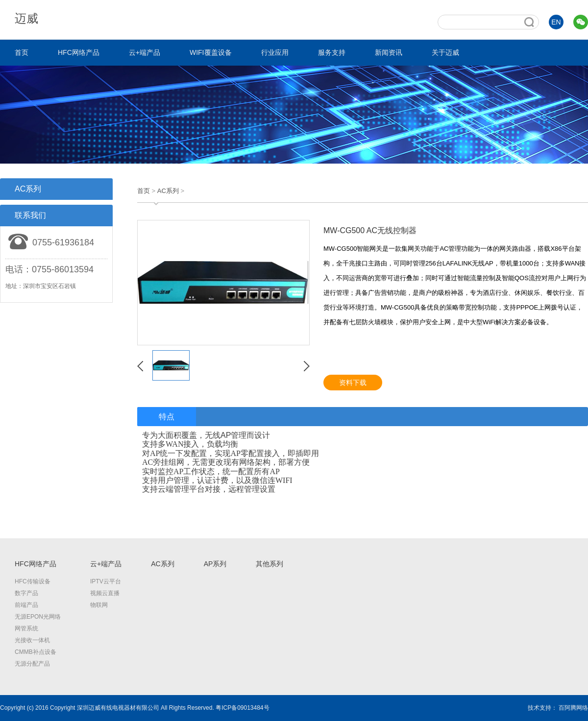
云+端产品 (145, 52)
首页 (22, 52)
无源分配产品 (32, 664)
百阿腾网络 (573, 708)
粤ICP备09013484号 (242, 708)
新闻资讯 (389, 52)
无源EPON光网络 (38, 617)
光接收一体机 (32, 640)
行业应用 (275, 52)
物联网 (99, 605)
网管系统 (26, 628)
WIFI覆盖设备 (211, 52)
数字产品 (26, 593)
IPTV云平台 (106, 581)
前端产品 (26, 605)
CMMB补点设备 (36, 652)
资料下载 (353, 383)
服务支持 (332, 52)
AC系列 (168, 191)
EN (556, 22)
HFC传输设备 (33, 581)
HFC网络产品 (79, 52)
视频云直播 (105, 593)
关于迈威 (445, 52)
